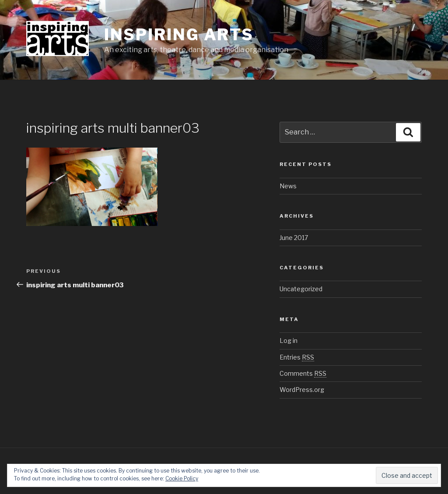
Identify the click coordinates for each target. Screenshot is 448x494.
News (288, 186)
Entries (297, 357)
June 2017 (294, 238)
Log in (289, 341)
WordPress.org (302, 390)
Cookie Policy (182, 478)
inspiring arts (179, 35)
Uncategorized (301, 289)
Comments (303, 373)
